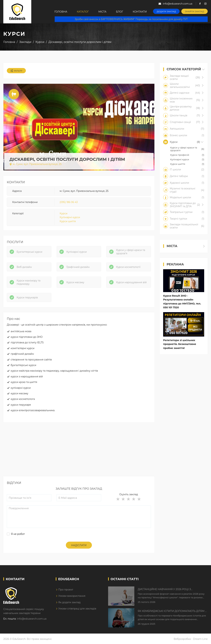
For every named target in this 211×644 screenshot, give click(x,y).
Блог (120, 12)
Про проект (66, 590)
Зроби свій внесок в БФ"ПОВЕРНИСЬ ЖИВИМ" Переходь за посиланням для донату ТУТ (131, 19)
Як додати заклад (69, 602)
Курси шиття (68, 221)
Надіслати (79, 545)
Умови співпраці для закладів (77, 609)
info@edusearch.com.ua (32, 619)
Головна (61, 12)
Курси (64, 213)
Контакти (140, 12)
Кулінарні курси (70, 217)
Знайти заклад (194, 11)
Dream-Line (200, 639)
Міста (102, 12)
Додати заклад (166, 11)
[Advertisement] (79, 452)
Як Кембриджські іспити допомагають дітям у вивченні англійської (172, 611)
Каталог (83, 12)
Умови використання (72, 596)
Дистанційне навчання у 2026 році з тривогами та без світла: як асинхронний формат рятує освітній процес (169, 589)
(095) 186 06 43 (69, 202)
